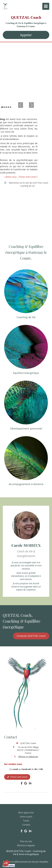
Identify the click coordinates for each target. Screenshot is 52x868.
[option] (26, 72)
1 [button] (2, 107)
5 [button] (10, 107)
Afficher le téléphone (28, 757)
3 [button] (6, 107)
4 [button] (8, 107)
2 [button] (4, 107)
